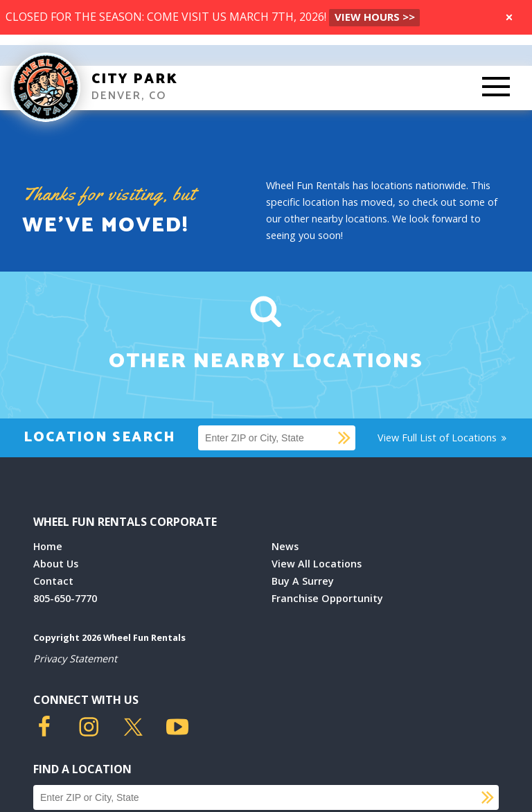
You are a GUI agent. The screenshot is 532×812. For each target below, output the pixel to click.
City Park (135, 79)
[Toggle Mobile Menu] (496, 88)
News (285, 546)
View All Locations (317, 564)
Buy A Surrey (303, 581)
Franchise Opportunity (327, 598)
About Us (56, 564)
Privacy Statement (75, 659)
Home (48, 546)
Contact (53, 581)
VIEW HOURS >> (375, 17)
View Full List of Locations (443, 438)
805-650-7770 (65, 598)
